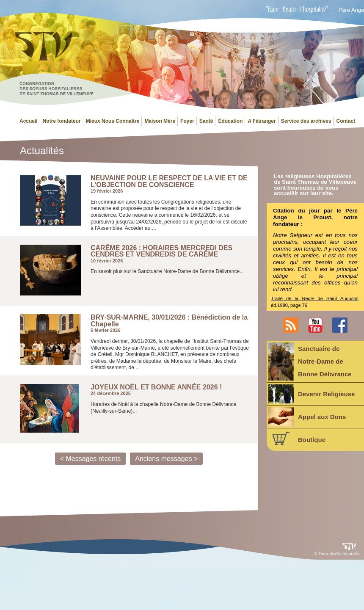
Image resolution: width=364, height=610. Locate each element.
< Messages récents (91, 459)
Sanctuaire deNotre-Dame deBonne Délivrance (310, 362)
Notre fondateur (62, 121)
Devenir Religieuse (312, 394)
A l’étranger (262, 121)
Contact (346, 121)
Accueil (29, 121)
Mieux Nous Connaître (113, 121)
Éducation (230, 121)
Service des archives (306, 121)
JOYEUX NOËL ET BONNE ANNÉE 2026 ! (156, 387)
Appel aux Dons (307, 417)
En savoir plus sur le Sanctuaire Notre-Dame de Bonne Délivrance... (167, 271)
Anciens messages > (166, 459)
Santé (206, 121)
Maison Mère (160, 121)
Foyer (187, 121)
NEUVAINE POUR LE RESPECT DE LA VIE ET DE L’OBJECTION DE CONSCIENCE (169, 181)
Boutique (297, 439)
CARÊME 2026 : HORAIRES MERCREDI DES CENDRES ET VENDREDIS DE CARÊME (161, 251)
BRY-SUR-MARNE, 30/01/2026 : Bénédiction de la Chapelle (169, 321)
